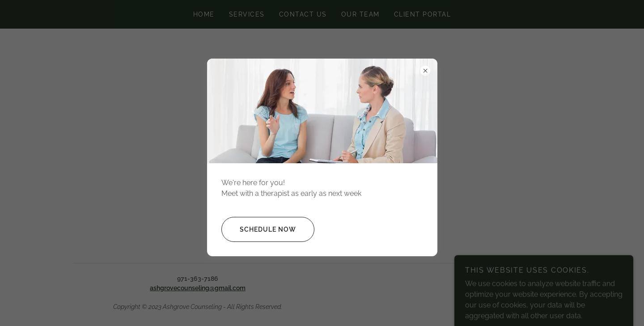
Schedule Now (259, 229)
